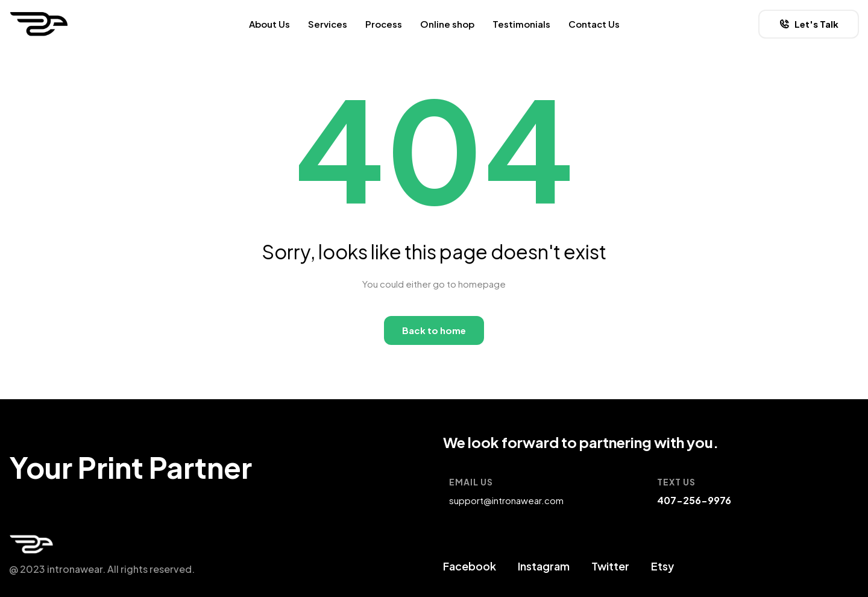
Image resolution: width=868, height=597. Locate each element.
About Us (269, 24)
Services (328, 24)
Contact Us (594, 24)
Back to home (434, 330)
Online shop (447, 24)
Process (384, 24)
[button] (809, 24)
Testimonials (521, 24)
